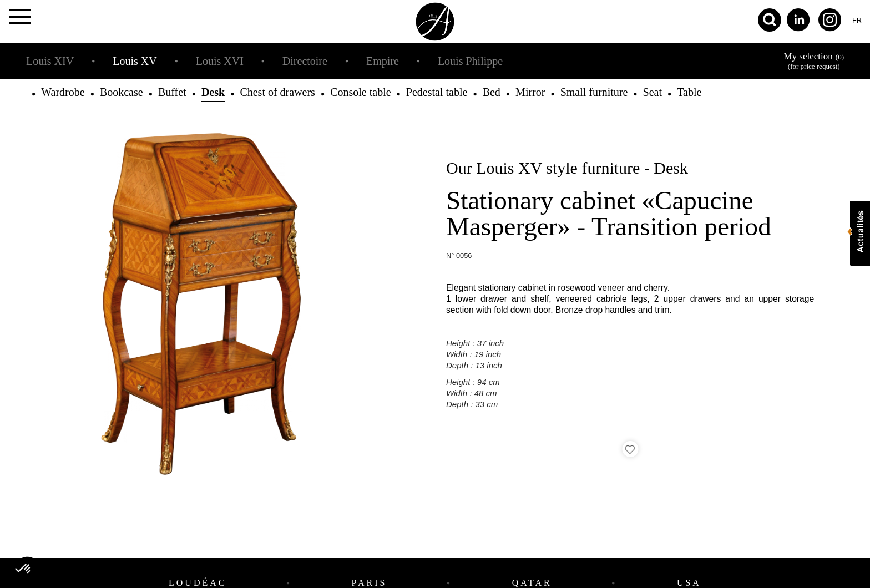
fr (857, 20)
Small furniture (594, 92)
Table (689, 92)
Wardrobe (63, 92)
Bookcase (122, 92)
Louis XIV (50, 61)
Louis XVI (220, 61)
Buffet (172, 92)
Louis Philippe (470, 61)
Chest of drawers (277, 92)
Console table (360, 92)
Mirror (530, 92)
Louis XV (135, 61)
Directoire (305, 61)
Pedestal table (437, 92)
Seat (652, 92)
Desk (213, 92)
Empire (383, 61)
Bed (492, 92)
